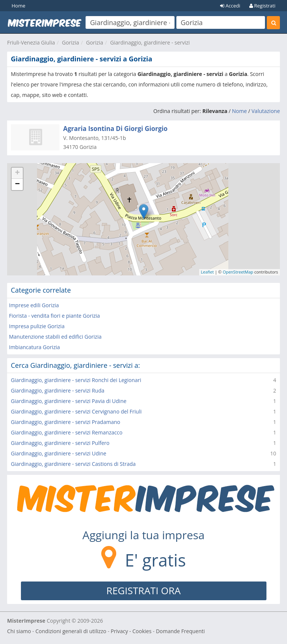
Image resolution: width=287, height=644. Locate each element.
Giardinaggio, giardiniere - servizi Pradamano (66, 422)
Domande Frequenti (180, 631)
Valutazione (266, 111)
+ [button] (17, 173)
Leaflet (208, 272)
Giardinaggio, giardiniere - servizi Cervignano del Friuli (76, 411)
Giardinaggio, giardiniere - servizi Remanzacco (67, 432)
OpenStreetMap (238, 272)
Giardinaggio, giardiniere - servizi (150, 42)
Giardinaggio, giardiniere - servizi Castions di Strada (73, 464)
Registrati (262, 6)
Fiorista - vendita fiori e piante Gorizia (54, 316)
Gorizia (71, 42)
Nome (240, 111)
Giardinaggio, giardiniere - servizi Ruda (58, 390)
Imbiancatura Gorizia (34, 347)
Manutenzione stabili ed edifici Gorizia (55, 337)
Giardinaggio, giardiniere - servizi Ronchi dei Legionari (76, 380)
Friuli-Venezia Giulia (31, 42)
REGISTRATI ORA (144, 590)
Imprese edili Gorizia (34, 305)
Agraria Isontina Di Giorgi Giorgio (115, 129)
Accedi (230, 6)
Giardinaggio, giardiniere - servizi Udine (58, 453)
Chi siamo (19, 631)
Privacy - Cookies (131, 631)
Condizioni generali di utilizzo (71, 631)
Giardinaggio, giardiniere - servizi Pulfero (60, 443)
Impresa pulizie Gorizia (37, 326)
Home (18, 6)
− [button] (17, 184)
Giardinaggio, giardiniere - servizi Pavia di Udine (69, 401)
